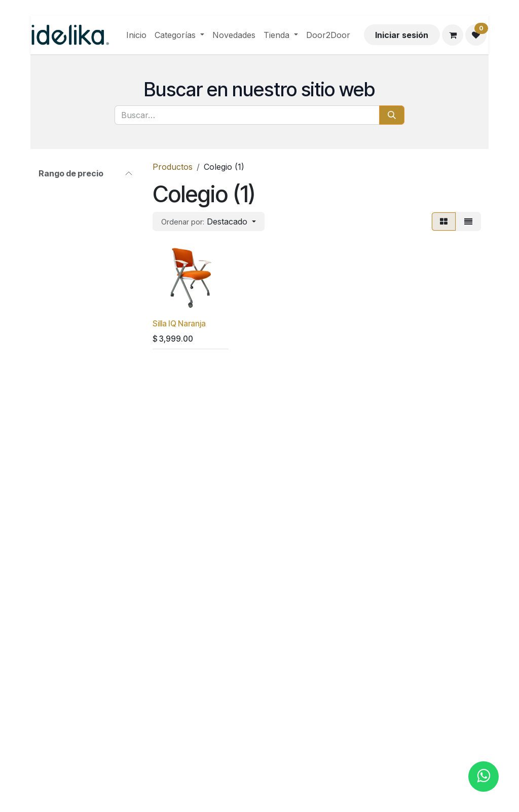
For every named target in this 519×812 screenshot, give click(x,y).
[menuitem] (136, 35)
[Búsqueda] (392, 115)
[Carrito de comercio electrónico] (453, 35)
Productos (173, 167)
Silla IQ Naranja (179, 324)
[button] (209, 222)
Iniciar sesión (402, 35)
